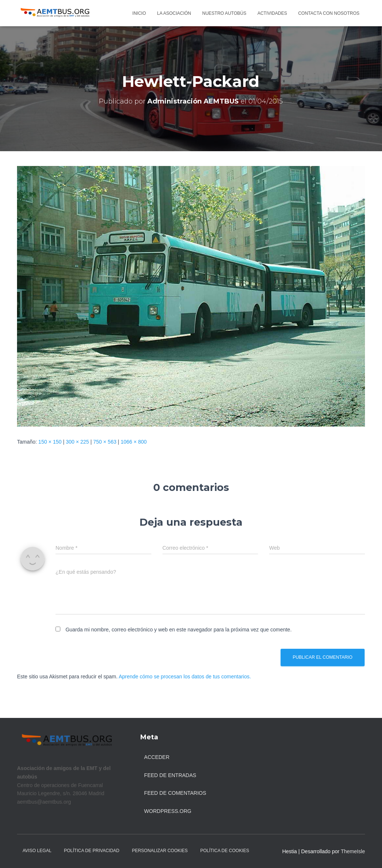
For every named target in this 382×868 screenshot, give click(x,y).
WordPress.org (168, 811)
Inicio (139, 13)
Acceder (157, 757)
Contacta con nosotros (329, 13)
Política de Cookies (225, 851)
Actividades (272, 13)
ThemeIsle (353, 851)
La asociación (174, 13)
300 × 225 (78, 442)
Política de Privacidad (92, 851)
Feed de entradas (170, 775)
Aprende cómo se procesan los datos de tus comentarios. (185, 677)
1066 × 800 (134, 442)
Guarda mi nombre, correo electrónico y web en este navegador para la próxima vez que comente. (179, 630)
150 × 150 (50, 442)
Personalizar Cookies (160, 851)
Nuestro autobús (224, 13)
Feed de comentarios (175, 793)
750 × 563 (105, 442)
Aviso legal (37, 851)
